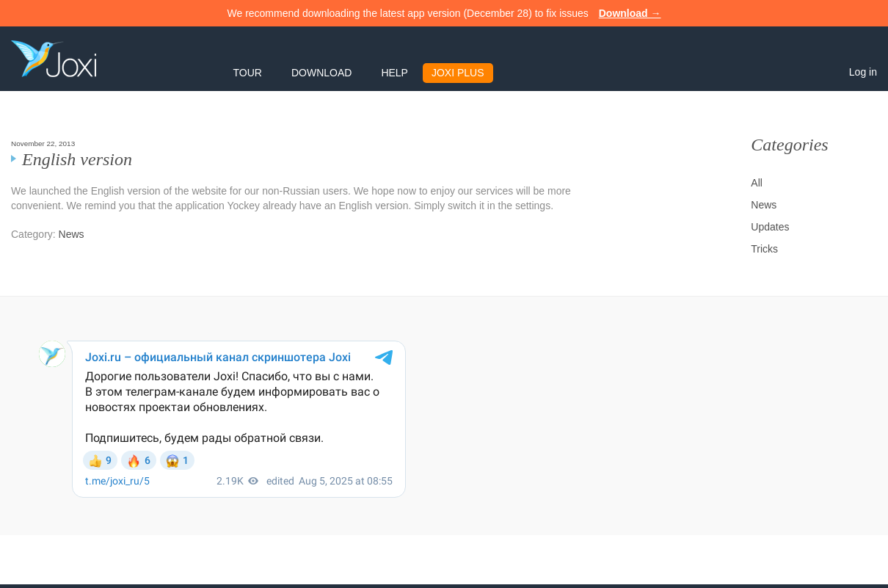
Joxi (54, 59)
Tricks (764, 249)
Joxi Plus (458, 73)
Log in (863, 72)
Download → (630, 13)
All (757, 183)
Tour (248, 73)
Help (394, 73)
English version (77, 159)
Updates (770, 227)
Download (321, 73)
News (72, 234)
